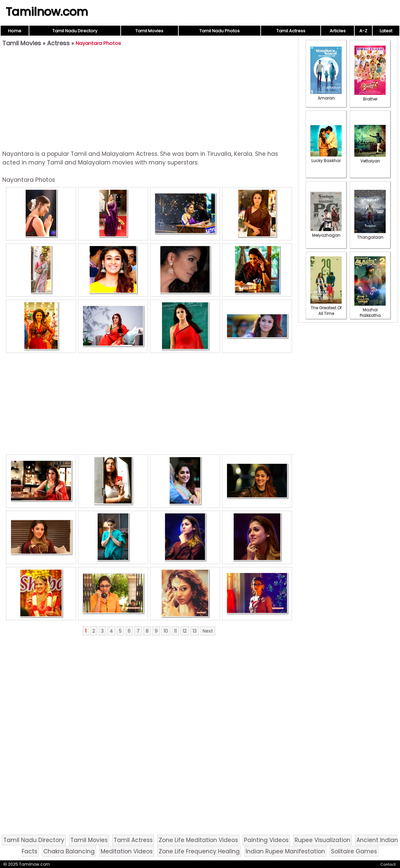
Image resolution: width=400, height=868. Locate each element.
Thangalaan (370, 234)
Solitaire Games (354, 851)
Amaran (326, 95)
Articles (338, 31)
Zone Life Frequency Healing (199, 851)
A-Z (363, 31)
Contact (388, 864)
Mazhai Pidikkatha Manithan (370, 313)
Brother (370, 96)
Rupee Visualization (322, 840)
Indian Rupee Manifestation (285, 851)
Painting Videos (266, 840)
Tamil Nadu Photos (219, 31)
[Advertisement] (149, 99)
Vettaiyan (370, 158)
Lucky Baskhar (326, 158)
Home (15, 31)
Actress (58, 43)
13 (195, 631)
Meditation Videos (127, 851)
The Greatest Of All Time (326, 308)
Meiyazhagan (326, 232)
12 (185, 631)
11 (175, 631)
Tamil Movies (149, 31)
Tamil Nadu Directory (75, 31)
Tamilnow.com (47, 12)
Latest (386, 31)
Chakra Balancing (69, 851)
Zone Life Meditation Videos (198, 840)
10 (166, 631)
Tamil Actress (291, 31)
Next (208, 631)
